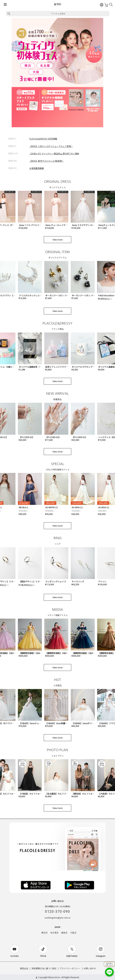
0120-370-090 (57, 912)
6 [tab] (64, 132)
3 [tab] (56, 132)
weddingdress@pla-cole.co (58, 918)
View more (57, 240)
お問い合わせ (90, 968)
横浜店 (44, 933)
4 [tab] (59, 132)
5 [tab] (61, 132)
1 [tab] (52, 132)
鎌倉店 (64, 933)
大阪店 (73, 933)
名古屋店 (54, 933)
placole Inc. (56, 977)
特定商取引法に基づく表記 (44, 968)
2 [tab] (54, 132)
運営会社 (24, 968)
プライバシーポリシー (70, 968)
